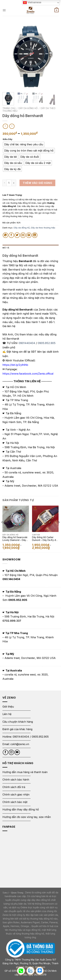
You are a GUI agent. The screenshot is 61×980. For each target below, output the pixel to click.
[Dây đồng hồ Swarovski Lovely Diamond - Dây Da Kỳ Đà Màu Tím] (16, 519)
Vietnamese (32, 3)
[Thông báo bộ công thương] (31, 948)
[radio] (24, 144)
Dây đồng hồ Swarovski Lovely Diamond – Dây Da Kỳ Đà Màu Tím (15, 539)
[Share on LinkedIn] (35, 235)
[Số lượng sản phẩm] (9, 183)
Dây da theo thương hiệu (43, 228)
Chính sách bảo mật (15, 802)
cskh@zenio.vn (20, 744)
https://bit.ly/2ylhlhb (15, 365)
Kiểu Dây (8, 139)
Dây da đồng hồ (28, 108)
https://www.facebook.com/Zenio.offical (28, 374)
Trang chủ (9, 108)
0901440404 (27, 343)
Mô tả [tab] (6, 248)
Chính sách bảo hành (16, 780)
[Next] (59, 529)
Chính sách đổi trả (14, 787)
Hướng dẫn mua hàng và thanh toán (25, 772)
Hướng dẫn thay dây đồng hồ (21, 809)
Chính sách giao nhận (16, 795)
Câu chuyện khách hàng (18, 722)
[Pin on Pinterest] (29, 235)
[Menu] (4, 10)
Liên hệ (7, 714)
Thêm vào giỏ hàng (37, 183)
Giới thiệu (9, 707)
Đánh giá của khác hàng (17, 729)
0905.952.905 (47, 343)
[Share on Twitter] (17, 235)
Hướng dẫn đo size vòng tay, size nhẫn (27, 817)
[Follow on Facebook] (5, 752)
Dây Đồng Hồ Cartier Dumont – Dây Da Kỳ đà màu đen (45, 539)
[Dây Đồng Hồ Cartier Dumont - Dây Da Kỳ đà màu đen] (45, 519)
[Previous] (2, 529)
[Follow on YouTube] (17, 752)
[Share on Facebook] (11, 235)
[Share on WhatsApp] (5, 235)
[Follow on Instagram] (11, 752)
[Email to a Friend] (23, 235)
